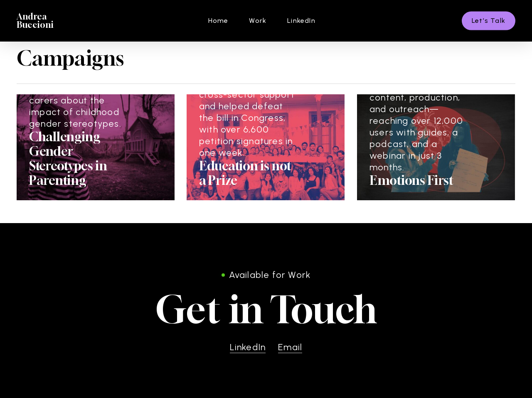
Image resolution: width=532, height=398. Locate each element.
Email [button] (290, 347)
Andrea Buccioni (35, 21)
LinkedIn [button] (248, 347)
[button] (266, 310)
